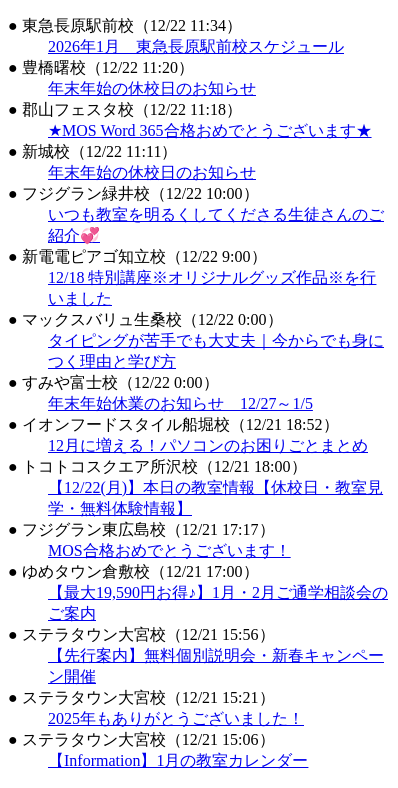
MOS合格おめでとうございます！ (169, 550)
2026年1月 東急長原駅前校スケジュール (196, 46)
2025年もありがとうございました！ (176, 718)
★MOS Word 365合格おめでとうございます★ (210, 130)
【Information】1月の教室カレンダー (178, 760)
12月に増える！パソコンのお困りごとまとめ (208, 445)
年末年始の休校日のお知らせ (152, 88)
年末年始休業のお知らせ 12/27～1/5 (180, 403)
